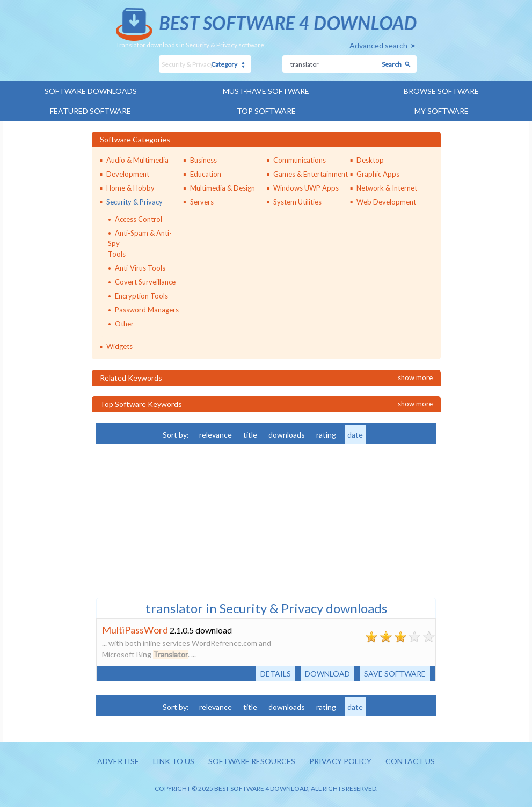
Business (203, 160)
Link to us (174, 761)
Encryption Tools (141, 296)
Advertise (118, 761)
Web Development (386, 202)
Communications (300, 160)
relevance (216, 435)
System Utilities (297, 202)
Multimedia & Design (223, 188)
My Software (442, 111)
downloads (287, 435)
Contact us (410, 761)
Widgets (119, 346)
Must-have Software (266, 91)
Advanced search (378, 45)
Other (124, 324)
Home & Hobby (130, 188)
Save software (395, 674)
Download (327, 674)
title (250, 435)
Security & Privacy (134, 202)
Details (276, 674)
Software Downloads (91, 91)
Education (206, 174)
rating (326, 435)
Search (392, 64)
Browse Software (441, 91)
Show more (415, 377)
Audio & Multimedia (137, 160)
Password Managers (147, 310)
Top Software (266, 111)
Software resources (252, 761)
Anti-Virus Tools (140, 268)
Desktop (370, 160)
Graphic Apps (378, 174)
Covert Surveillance (145, 282)
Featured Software (90, 111)
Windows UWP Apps (306, 188)
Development (128, 174)
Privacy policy (340, 761)
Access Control (139, 219)
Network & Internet (387, 188)
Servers (202, 202)
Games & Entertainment (311, 174)
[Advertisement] (177, 520)
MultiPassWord (135, 630)
